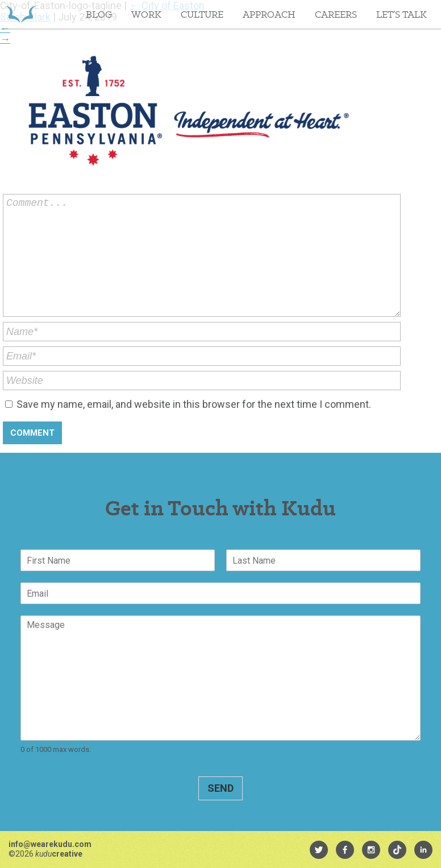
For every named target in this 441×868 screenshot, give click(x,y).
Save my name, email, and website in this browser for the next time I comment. (194, 404)
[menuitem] (319, 850)
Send (220, 788)
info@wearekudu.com (50, 844)
